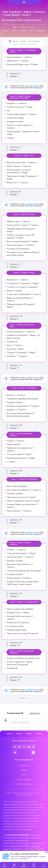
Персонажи (24, 766)
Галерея (24, 770)
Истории (23, 41)
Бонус (31, 31)
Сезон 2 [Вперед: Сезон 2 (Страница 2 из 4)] (24, 698)
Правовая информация (24, 784)
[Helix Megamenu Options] (24, 2)
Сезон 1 (6, 31)
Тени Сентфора (34, 41)
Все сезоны (40, 31)
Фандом (39, 734)
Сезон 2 (15, 31)
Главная (15, 41)
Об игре (29, 734)
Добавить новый (35, 714)
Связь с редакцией (24, 779)
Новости (24, 775)
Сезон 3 (23, 31)
